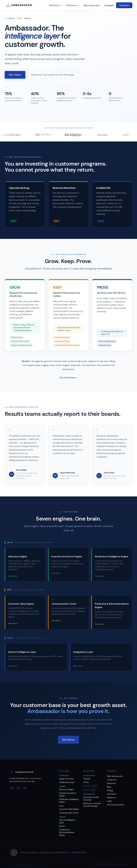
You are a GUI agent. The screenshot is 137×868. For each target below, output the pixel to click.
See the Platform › (68, 379)
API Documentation (116, 805)
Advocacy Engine (66, 789)
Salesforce (112, 797)
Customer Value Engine (69, 809)
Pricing (110, 790)
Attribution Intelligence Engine (69, 801)
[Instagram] (18, 788)
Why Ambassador (92, 5)
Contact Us (112, 780)
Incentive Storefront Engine (68, 794)
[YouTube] (25, 788)
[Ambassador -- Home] (23, 5)
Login (111, 5)
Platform (55, 5)
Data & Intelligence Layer (67, 821)
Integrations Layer (67, 782)
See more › (13, 578)
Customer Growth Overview (91, 799)
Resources (112, 783)
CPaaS (86, 782)
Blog (109, 787)
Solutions (73, 5)
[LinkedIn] (12, 788)
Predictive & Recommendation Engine (67, 832)
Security (124, 864)
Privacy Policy (97, 864)
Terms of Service (112, 864)
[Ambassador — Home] (28, 772)
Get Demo (124, 5)
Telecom (87, 779)
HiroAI (62, 826)
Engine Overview (66, 779)
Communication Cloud (69, 813)
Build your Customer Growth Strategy (53, 75)
